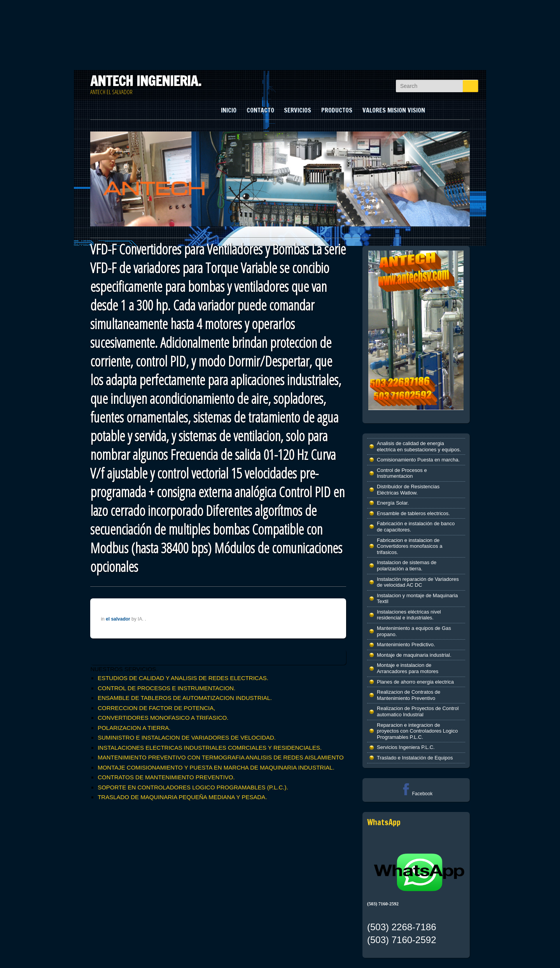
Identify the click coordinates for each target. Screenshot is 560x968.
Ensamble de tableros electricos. (413, 513)
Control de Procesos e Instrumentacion (402, 473)
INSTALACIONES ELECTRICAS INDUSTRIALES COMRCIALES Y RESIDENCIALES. (210, 748)
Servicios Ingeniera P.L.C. (406, 747)
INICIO (229, 110)
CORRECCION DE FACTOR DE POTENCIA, (156, 708)
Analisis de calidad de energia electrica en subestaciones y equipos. (419, 446)
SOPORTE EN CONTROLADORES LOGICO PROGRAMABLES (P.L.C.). (193, 787)
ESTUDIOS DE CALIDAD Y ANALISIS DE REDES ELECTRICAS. (183, 678)
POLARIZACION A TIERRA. (134, 728)
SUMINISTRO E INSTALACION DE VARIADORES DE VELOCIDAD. (187, 737)
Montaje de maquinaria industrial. (414, 655)
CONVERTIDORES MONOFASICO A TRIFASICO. (163, 718)
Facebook (416, 794)
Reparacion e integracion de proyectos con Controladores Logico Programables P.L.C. (417, 731)
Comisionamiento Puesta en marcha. (418, 460)
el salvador (118, 619)
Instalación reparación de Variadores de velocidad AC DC (418, 582)
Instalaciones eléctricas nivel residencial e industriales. (409, 615)
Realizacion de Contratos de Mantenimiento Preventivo (409, 695)
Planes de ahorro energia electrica (415, 682)
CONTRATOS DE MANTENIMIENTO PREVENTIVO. (166, 777)
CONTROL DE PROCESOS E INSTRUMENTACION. (166, 688)
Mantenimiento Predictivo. (406, 644)
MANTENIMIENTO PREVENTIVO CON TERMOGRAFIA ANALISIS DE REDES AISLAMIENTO (221, 757)
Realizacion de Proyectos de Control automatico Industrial (418, 711)
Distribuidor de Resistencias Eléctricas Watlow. (408, 490)
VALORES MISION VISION (394, 110)
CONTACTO (260, 110)
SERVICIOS (297, 110)
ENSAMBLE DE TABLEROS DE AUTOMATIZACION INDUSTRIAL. (185, 698)
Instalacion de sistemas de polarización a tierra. (407, 566)
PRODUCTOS (337, 110)
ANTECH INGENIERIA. (146, 81)
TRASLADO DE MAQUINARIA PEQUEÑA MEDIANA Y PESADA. (182, 797)
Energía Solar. (393, 503)
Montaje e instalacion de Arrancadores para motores (408, 668)
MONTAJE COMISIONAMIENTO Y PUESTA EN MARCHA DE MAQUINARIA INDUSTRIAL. (216, 767)
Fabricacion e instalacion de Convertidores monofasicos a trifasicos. (409, 546)
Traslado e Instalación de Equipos (415, 758)
